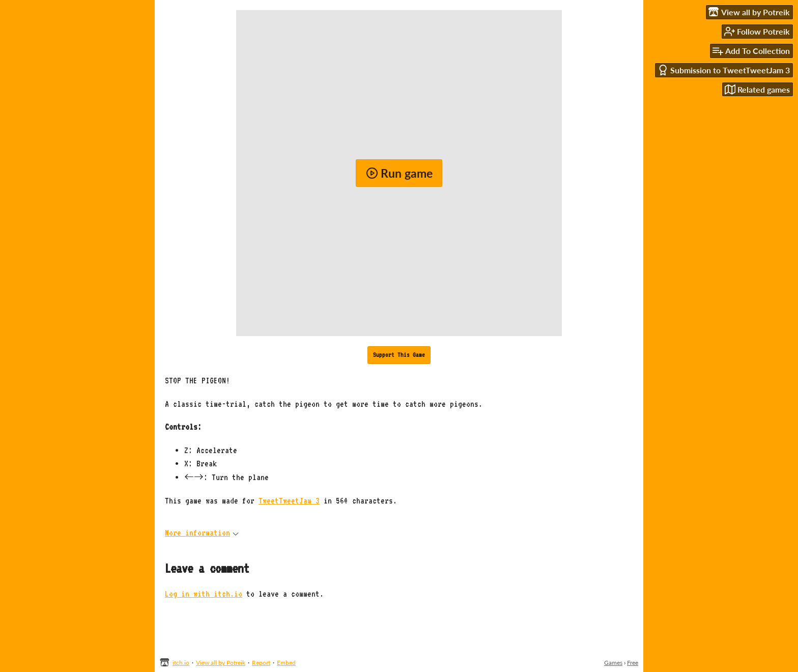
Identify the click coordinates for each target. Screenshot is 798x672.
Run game (399, 173)
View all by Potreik (221, 663)
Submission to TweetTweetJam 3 (724, 70)
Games (613, 663)
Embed (286, 663)
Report (261, 663)
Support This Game (399, 355)
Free (633, 663)
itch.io (181, 663)
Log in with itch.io (204, 594)
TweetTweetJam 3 (289, 501)
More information (202, 533)
